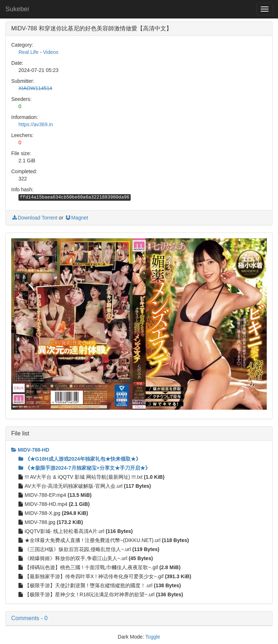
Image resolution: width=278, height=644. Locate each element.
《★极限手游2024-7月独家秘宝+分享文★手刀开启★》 (84, 468)
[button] (139, 618)
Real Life (28, 52)
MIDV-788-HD (30, 450)
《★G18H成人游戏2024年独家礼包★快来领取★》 (80, 459)
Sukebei (17, 9)
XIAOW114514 (35, 88)
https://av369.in (36, 124)
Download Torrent (34, 218)
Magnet (77, 218)
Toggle (153, 637)
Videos (51, 52)
